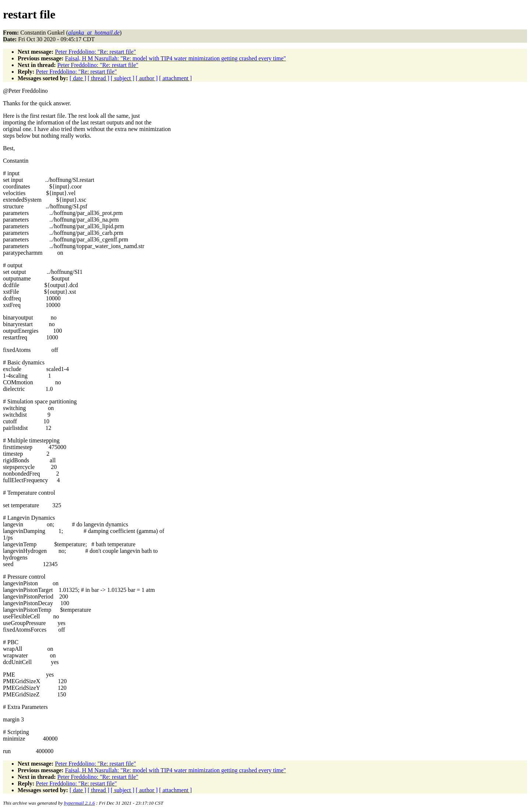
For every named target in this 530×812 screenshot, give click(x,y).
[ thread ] (98, 78)
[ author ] (147, 78)
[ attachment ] (175, 78)
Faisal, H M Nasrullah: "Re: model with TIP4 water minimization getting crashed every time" (176, 58)
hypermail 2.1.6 (79, 803)
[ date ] (78, 78)
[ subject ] (123, 78)
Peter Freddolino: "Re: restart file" (95, 52)
